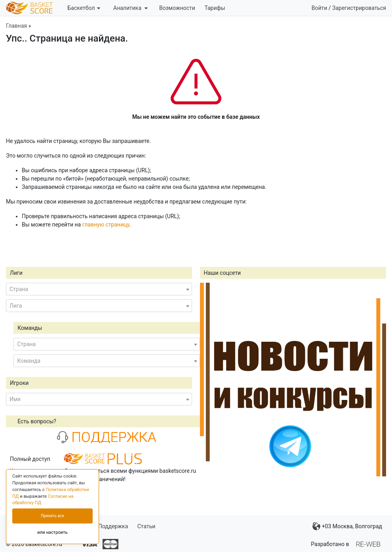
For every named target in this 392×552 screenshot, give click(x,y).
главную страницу (106, 225)
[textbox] (99, 289)
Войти (320, 8)
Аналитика (130, 8)
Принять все (52, 516)
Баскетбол (84, 8)
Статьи (147, 526)
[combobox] (99, 289)
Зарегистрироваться (359, 8)
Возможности (177, 8)
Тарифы (215, 8)
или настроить (52, 532)
